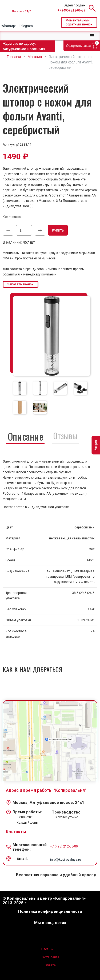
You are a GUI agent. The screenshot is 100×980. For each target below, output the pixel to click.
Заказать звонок (21, 284)
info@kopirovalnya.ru (66, 860)
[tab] (20, 388)
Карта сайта (50, 957)
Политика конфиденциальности (50, 912)
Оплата (50, 965)
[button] (92, 36)
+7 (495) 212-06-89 (71, 10)
